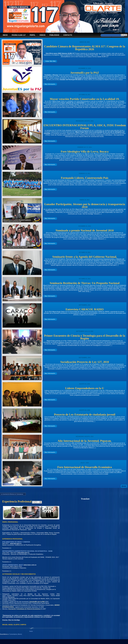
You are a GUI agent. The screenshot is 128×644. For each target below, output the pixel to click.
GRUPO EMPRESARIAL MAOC (13, 565)
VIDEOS (42, 35)
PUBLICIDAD (54, 35)
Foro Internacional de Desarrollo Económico (85, 467)
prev (122, 486)
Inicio (31, 631)
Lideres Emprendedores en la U (85, 388)
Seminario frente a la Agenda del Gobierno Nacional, (85, 257)
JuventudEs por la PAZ (85, 73)
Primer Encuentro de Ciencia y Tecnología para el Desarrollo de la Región (85, 337)
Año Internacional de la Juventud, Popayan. (85, 441)
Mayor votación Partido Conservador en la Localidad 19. (85, 99)
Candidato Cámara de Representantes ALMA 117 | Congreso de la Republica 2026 (85, 48)
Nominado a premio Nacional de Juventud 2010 (85, 230)
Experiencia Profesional (17, 501)
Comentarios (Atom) (15, 634)
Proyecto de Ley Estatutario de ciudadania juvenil (85, 415)
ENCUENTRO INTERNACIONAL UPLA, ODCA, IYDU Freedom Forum (85, 127)
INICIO (5, 35)
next (125, 486)
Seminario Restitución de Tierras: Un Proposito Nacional (85, 283)
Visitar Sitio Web (50, 61)
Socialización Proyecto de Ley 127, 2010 (85, 362)
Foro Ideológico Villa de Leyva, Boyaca (85, 152)
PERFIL (33, 35)
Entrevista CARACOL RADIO (85, 309)
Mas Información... (50, 84)
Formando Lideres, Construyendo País (85, 178)
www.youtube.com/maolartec (112, 185)
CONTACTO (68, 35)
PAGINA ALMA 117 (19, 35)
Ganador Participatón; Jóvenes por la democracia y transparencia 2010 (85, 206)
